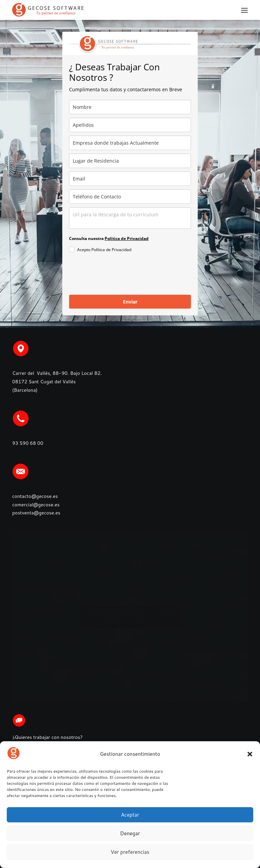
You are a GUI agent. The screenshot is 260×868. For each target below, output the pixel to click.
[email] (130, 179)
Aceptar (130, 815)
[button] (250, 754)
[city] (130, 161)
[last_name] (130, 125)
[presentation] (121, 275)
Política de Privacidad (127, 238)
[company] (130, 143)
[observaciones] (130, 218)
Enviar (130, 302)
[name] (130, 107)
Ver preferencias (130, 852)
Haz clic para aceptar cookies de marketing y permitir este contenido (130, 617)
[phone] (130, 197)
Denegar (130, 833)
